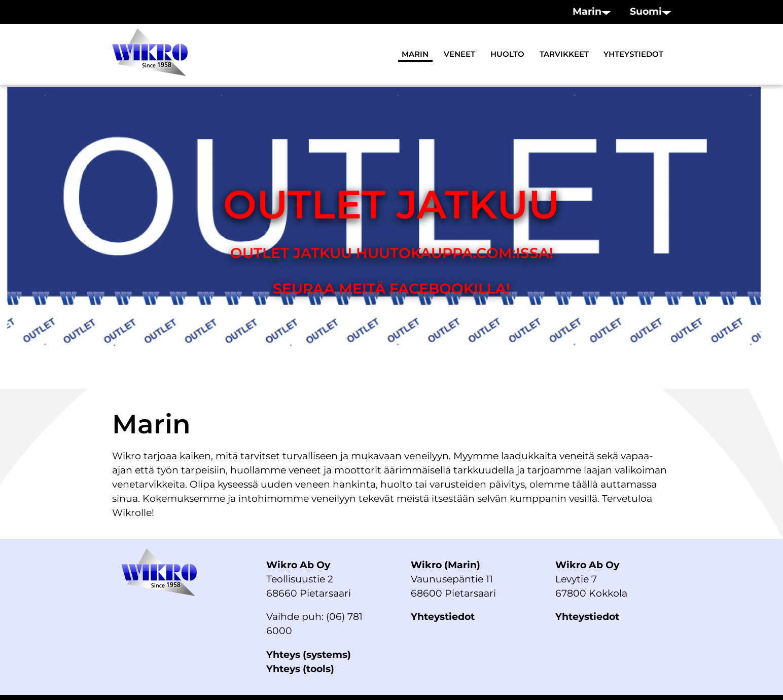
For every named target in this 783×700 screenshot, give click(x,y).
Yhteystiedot (633, 54)
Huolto (507, 54)
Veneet (459, 54)
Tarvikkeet (564, 54)
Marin (415, 54)
